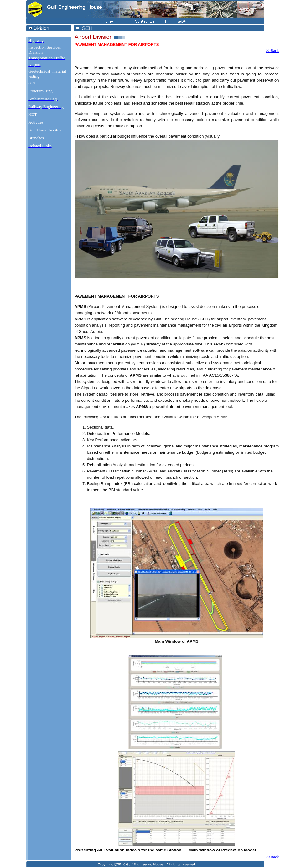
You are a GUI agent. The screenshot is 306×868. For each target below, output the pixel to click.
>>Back (272, 51)
